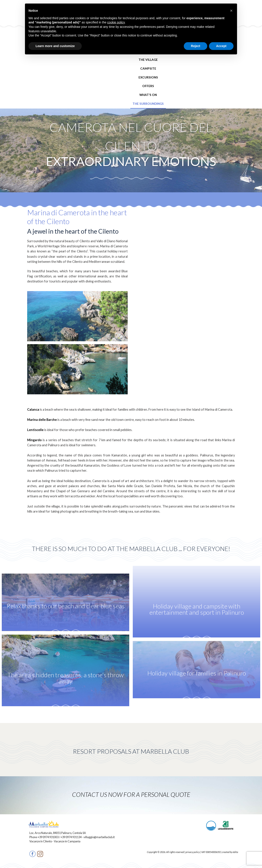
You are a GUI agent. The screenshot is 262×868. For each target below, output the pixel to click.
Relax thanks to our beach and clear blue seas (66, 606)
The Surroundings (148, 104)
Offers (148, 86)
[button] (231, 11)
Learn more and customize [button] (55, 46)
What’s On (148, 95)
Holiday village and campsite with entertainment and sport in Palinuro (197, 610)
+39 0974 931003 (48, 837)
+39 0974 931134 (71, 837)
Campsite (148, 69)
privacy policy (193, 852)
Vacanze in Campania (67, 841)
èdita (235, 852)
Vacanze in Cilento (41, 841)
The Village (148, 60)
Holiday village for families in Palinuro (197, 673)
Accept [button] (221, 46)
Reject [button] (196, 46)
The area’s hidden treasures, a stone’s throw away (65, 678)
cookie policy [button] (116, 22)
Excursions (148, 77)
